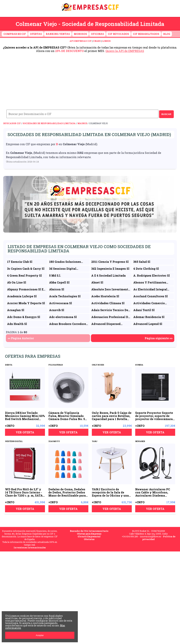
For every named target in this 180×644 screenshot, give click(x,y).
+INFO (10, 426)
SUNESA (139, 365)
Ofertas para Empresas (89, 534)
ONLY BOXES (98, 365)
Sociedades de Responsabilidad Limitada (49, 123)
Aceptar (40, 635)
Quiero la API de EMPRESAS (125, 51)
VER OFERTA (25, 432)
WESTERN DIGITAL (14, 441)
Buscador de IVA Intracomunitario (89, 531)
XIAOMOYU (54, 441)
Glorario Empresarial (89, 536)
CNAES (97, 41)
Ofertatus (89, 539)
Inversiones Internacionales (30, 547)
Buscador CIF (12, 123)
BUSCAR (166, 114)
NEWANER (140, 441)
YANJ (95, 441)
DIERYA (9, 365)
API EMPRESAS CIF (80, 41)
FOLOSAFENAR (56, 365)
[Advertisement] (90, 79)
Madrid (82, 123)
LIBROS (106, 41)
